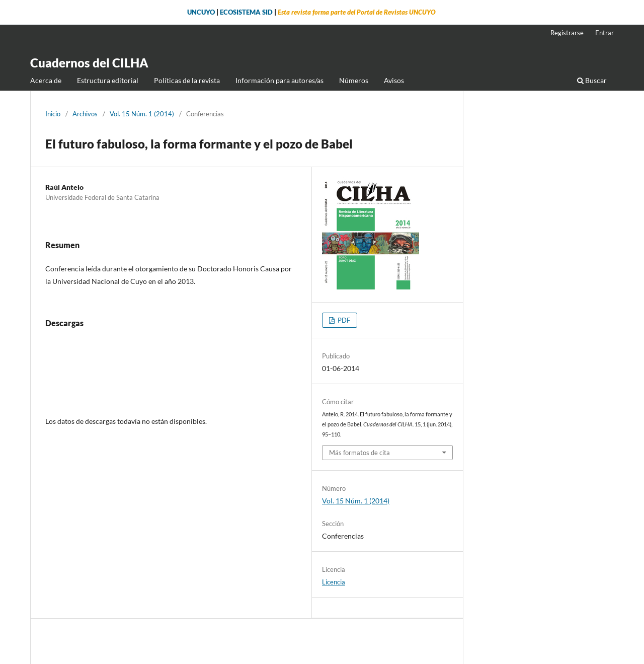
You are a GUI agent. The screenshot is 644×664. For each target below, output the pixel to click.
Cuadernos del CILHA (89, 63)
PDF (343, 320)
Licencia (334, 582)
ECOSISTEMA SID (246, 12)
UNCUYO (201, 12)
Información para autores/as (279, 80)
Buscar (592, 80)
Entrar (605, 33)
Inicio (53, 114)
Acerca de (46, 80)
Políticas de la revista (187, 80)
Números (354, 80)
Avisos (394, 80)
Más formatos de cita (359, 453)
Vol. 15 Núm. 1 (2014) (142, 114)
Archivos (85, 114)
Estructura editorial (108, 80)
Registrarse (567, 33)
